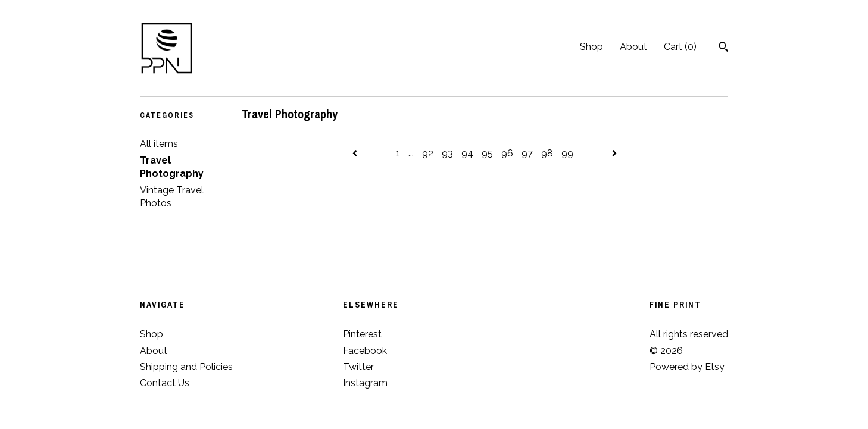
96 (507, 153)
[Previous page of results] (356, 153)
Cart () (680, 47)
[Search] (724, 48)
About (633, 47)
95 (487, 153)
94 (467, 153)
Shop (591, 47)
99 (567, 153)
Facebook (365, 351)
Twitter (358, 367)
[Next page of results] (614, 153)
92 (428, 153)
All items (159, 144)
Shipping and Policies (186, 367)
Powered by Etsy (687, 367)
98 (547, 153)
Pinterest (362, 334)
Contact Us (165, 383)
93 (447, 153)
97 (527, 153)
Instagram (365, 383)
